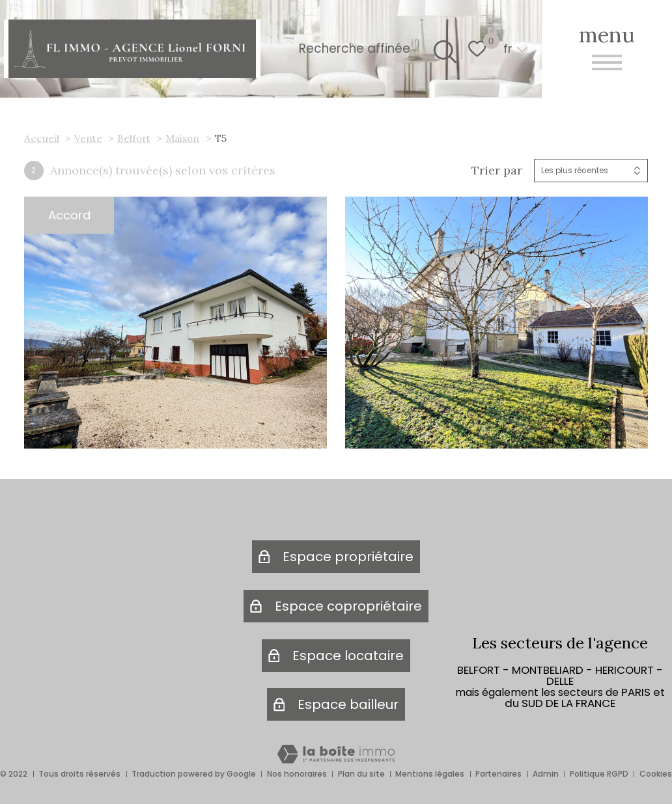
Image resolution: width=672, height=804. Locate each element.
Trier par (497, 171)
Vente (88, 138)
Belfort (134, 138)
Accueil (42, 138)
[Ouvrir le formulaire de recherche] (442, 49)
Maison (182, 138)
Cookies (656, 774)
